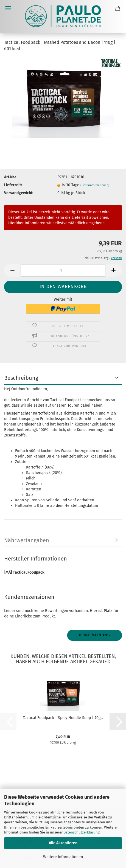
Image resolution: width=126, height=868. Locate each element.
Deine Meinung (94, 635)
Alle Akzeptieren (63, 843)
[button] (12, 270)
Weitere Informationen (63, 857)
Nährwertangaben (27, 540)
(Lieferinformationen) (95, 185)
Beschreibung (21, 378)
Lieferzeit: (13, 185)
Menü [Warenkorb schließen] (8, 8)
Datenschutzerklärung (82, 832)
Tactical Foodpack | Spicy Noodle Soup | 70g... (63, 718)
